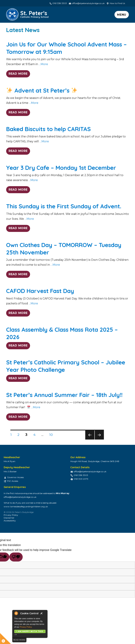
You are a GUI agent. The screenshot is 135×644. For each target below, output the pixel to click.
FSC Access (13, 481)
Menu (122, 15)
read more (19, 640)
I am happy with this (30, 631)
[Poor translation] (16, 557)
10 (52, 435)
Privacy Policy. (26, 627)
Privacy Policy (11, 515)
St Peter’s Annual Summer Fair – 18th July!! (64, 395)
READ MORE (18, 74)
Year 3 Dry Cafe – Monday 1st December (61, 168)
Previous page (90, 439)
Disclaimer (9, 518)
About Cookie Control (16, 613)
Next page (99, 439)
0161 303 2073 (81, 479)
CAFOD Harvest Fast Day (40, 291)
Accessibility (10, 521)
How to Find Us (116, 3)
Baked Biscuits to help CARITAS (48, 129)
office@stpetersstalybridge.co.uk (87, 3)
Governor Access (15, 477)
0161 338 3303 (58, 3)
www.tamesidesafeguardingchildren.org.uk (26, 506)
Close (43, 614)
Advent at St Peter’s (42, 90)
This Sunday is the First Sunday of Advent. (64, 206)
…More (43, 64)
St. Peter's (34, 14)
